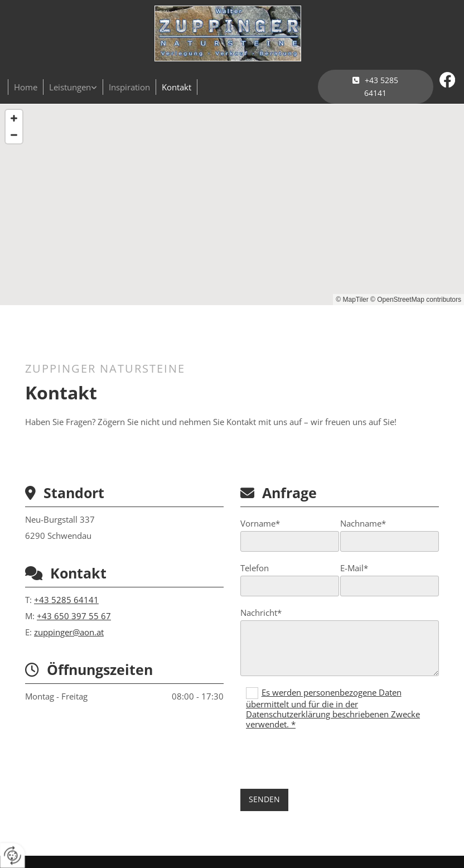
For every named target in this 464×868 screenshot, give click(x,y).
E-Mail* (354, 568)
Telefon (255, 568)
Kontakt (177, 87)
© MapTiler (352, 300)
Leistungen (70, 87)
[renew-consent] (13, 855)
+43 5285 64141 (66, 600)
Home (26, 87)
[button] (376, 87)
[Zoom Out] (14, 135)
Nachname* (363, 523)
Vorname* (260, 523)
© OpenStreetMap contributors (416, 300)
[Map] (232, 205)
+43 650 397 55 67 (74, 616)
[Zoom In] (14, 118)
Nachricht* (261, 613)
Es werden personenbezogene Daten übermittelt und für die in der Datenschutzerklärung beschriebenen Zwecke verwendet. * (333, 708)
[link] (73, 87)
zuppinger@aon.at (69, 632)
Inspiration (129, 87)
